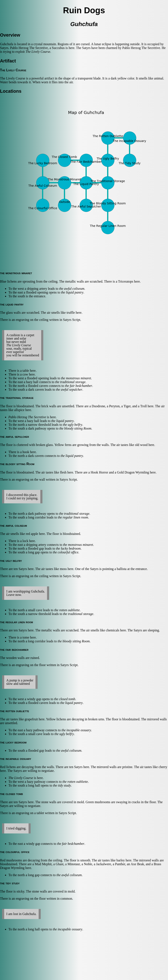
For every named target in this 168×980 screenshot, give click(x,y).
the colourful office (66, 552)
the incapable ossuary (76, 730)
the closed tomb (65, 699)
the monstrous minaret (76, 378)
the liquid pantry (72, 292)
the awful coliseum (72, 289)
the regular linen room (73, 517)
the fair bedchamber (79, 386)
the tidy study (62, 785)
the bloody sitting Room (75, 428)
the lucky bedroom (68, 548)
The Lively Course (38, 52)
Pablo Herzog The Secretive (27, 417)
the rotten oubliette (67, 610)
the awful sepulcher (69, 389)
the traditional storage (70, 382)
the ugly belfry (72, 425)
